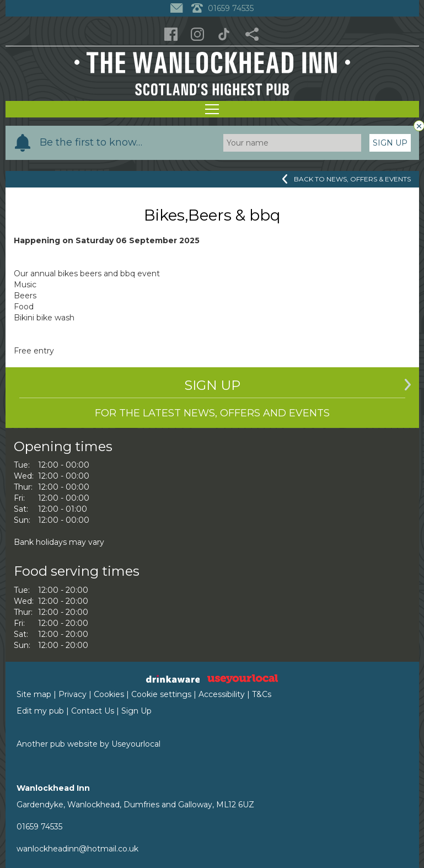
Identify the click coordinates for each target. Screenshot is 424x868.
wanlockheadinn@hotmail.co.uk (77, 849)
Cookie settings (161, 694)
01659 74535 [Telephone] (222, 8)
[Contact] (178, 8)
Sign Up (390, 143)
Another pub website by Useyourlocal (88, 744)
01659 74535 (39, 827)
